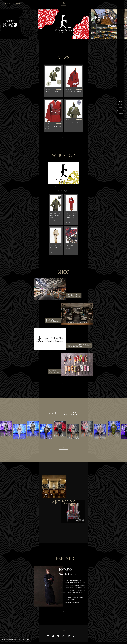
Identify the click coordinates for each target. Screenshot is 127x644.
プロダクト (79, 522)
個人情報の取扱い (27, 642)
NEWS (121, 101)
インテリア (48, 496)
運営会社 (9, 642)
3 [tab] (64, 40)
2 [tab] (63, 40)
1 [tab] (62, 40)
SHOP (121, 108)
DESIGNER (121, 118)
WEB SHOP (121, 105)
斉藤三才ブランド (15, 642)
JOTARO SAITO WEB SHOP (64, 174)
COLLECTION (121, 111)
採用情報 (21, 642)
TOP (121, 98)
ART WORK (121, 114)
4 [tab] (65, 40)
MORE (64, 137)
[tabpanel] (63, 24)
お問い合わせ (4, 642)
